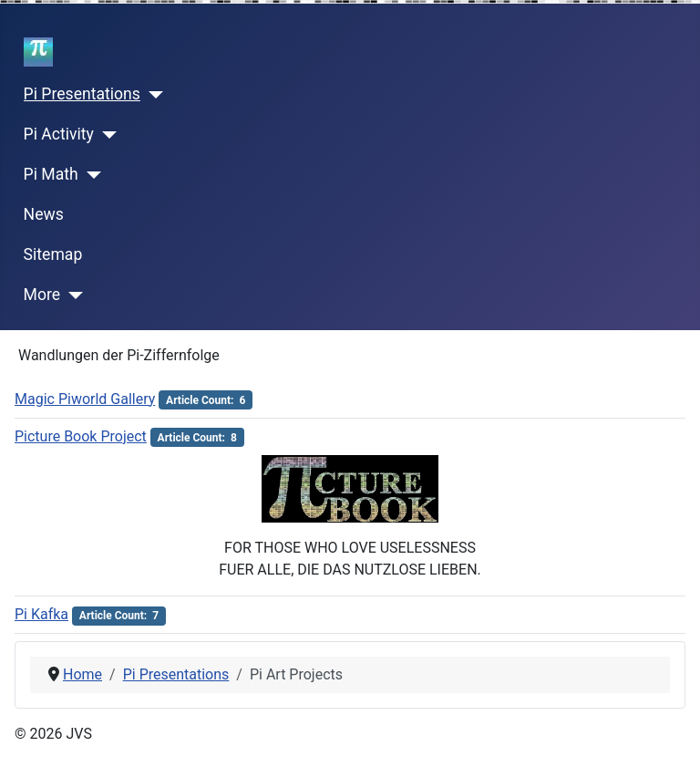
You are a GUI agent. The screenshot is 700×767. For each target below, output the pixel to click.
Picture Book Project (81, 436)
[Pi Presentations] (152, 95)
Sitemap (53, 254)
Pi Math (51, 174)
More (42, 295)
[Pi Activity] (105, 135)
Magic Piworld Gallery (85, 399)
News (44, 214)
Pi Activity (59, 134)
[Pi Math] (90, 175)
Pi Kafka (41, 614)
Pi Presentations (82, 94)
